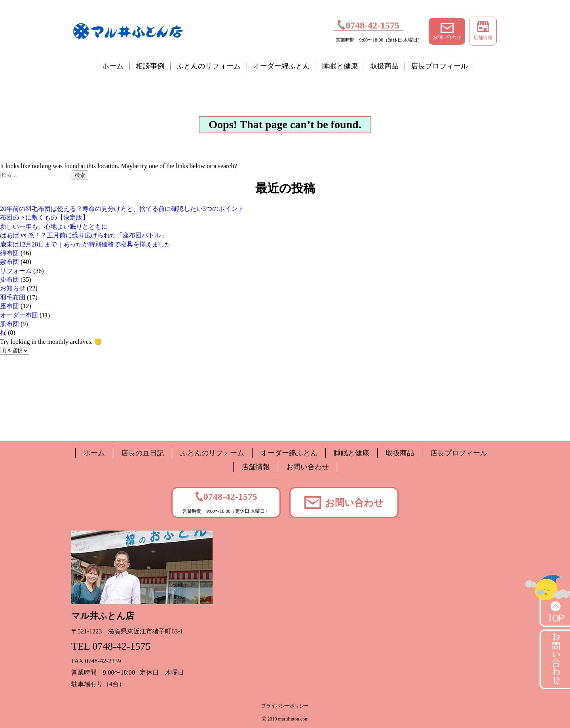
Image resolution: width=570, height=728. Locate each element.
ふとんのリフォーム (209, 66)
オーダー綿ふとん (281, 66)
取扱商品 (384, 66)
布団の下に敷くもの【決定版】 (44, 217)
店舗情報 (483, 31)
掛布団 (9, 280)
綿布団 (9, 253)
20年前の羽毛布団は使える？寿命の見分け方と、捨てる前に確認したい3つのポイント (122, 209)
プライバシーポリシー (285, 706)
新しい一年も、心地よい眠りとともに (54, 227)
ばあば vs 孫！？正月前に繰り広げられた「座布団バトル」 (84, 235)
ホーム (113, 66)
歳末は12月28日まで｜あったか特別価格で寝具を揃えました (85, 244)
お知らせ (13, 288)
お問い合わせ (447, 31)
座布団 (9, 306)
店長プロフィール (439, 66)
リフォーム (16, 271)
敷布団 (9, 262)
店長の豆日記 (142, 453)
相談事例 (150, 66)
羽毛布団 (13, 297)
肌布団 (9, 324)
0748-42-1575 (368, 25)
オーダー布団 (19, 315)
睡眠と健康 (340, 66)
